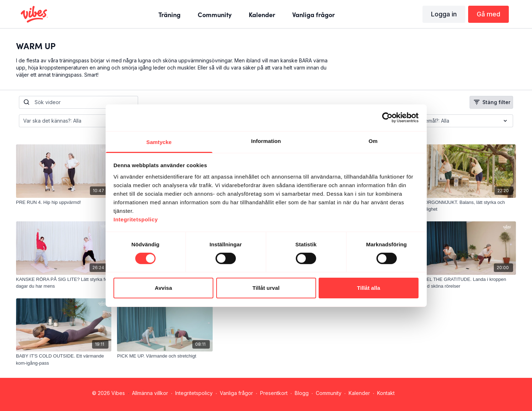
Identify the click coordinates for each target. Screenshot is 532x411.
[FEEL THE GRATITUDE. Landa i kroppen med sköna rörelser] (468, 283)
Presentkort (274, 393)
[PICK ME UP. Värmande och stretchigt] (165, 356)
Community (329, 393)
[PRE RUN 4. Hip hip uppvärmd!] (64, 202)
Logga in (444, 14)
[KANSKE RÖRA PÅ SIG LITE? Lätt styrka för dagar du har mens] (64, 283)
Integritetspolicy (194, 393)
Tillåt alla (368, 288)
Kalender (359, 393)
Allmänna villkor (150, 393)
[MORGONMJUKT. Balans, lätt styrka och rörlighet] (468, 206)
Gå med (488, 14)
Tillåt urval (266, 288)
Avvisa (163, 288)
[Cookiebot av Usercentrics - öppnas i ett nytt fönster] (387, 118)
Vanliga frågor (236, 393)
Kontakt (386, 393)
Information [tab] (266, 141)
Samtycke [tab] (159, 142)
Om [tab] (373, 141)
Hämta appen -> (420, 393)
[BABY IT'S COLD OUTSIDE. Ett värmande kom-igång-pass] (64, 359)
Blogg (302, 393)
